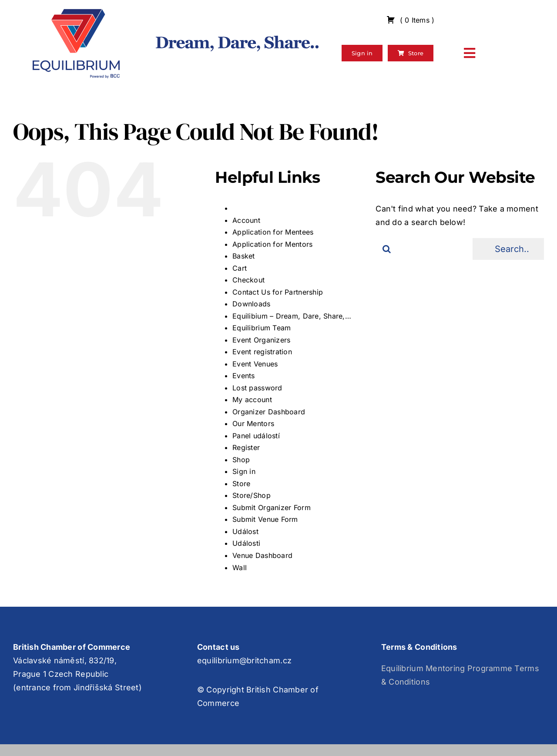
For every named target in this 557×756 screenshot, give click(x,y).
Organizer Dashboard (269, 412)
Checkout (248, 280)
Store (241, 484)
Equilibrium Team (262, 328)
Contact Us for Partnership (278, 292)
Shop (241, 460)
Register (246, 447)
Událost (245, 531)
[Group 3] (76, 12)
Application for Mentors (272, 244)
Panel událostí (256, 436)
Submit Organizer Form (272, 507)
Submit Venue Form (265, 519)
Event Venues (255, 364)
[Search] (386, 249)
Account (246, 220)
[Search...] (508, 249)
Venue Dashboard (262, 555)
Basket (244, 256)
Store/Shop (252, 495)
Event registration (262, 352)
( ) (410, 20)
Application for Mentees (273, 232)
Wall (240, 568)
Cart (240, 268)
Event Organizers (261, 340)
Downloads (251, 304)
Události (246, 543)
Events (244, 376)
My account (252, 400)
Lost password (257, 388)
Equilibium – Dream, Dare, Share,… (292, 316)
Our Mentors (253, 423)
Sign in (244, 471)
